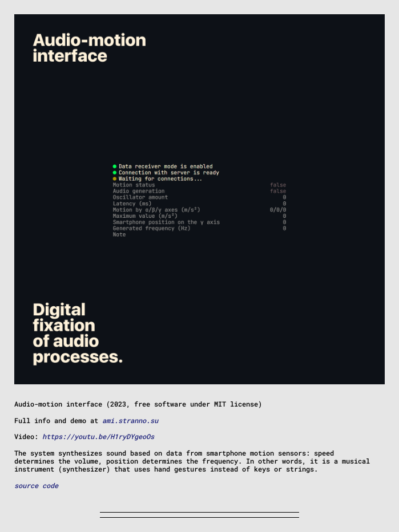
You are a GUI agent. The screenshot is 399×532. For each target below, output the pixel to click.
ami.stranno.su (130, 420)
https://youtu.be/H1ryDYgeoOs (98, 436)
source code (36, 485)
